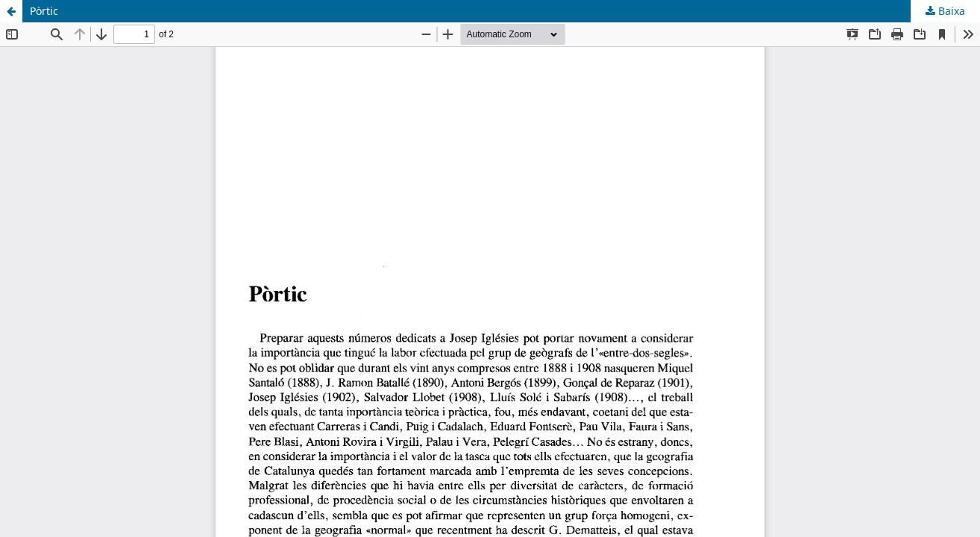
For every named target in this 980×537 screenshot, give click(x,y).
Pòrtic (44, 11)
